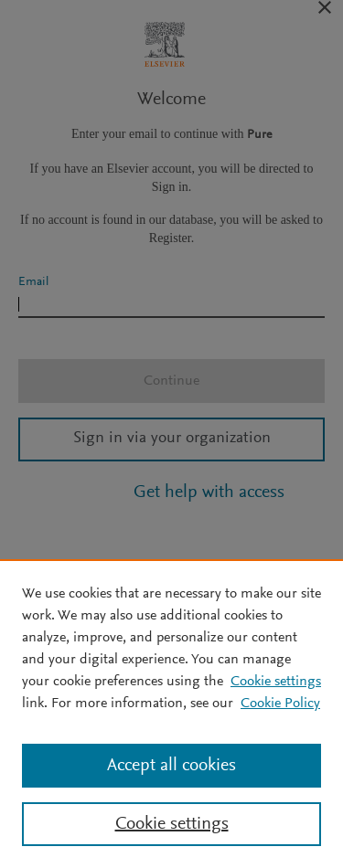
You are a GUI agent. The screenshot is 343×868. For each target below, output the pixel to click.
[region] (171, 714)
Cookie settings (276, 682)
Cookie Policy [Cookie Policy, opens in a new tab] (280, 704)
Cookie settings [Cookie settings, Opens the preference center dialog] (172, 824)
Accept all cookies (171, 766)
